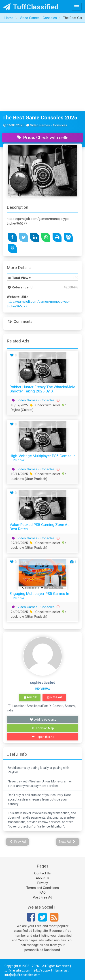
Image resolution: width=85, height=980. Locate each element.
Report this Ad (43, 737)
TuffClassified (31, 7)
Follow (30, 697)
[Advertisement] (42, 67)
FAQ (43, 892)
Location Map (43, 728)
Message (54, 697)
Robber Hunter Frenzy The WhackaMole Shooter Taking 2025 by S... (42, 389)
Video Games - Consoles (36, 400)
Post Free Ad (42, 897)
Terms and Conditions (43, 888)
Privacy (43, 883)
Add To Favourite (43, 720)
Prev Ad (18, 842)
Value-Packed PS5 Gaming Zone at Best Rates (39, 527)
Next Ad (67, 842)
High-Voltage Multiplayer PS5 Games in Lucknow (43, 458)
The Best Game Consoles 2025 (40, 118)
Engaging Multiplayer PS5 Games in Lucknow (39, 596)
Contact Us (42, 873)
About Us (43, 878)
